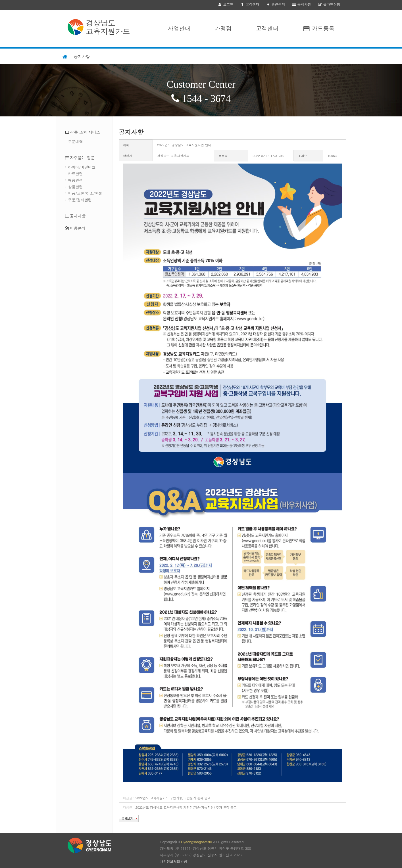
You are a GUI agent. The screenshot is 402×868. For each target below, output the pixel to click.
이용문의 (78, 228)
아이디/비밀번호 (82, 167)
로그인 (225, 4)
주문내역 (76, 142)
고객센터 (250, 4)
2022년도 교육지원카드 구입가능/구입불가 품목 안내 (173, 798)
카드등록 (319, 28)
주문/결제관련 (80, 200)
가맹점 (223, 28)
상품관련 (76, 187)
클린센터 (275, 4)
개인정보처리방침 (174, 861)
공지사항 (301, 4)
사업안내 (179, 28)
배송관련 (76, 180)
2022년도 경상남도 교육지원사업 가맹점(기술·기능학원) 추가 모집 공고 (186, 807)
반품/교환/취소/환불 (85, 193)
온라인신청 (329, 4)
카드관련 (76, 174)
